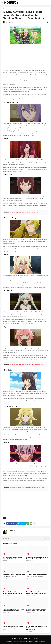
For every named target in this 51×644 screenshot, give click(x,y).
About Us (20, 638)
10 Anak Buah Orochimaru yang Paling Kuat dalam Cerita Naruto (36, 593)
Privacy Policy (28, 638)
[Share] (47, 22)
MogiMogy (12, 530)
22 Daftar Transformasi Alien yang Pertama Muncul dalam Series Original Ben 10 (37, 628)
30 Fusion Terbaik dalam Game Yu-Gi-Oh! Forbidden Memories (37, 575)
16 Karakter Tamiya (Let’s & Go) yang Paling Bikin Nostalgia (14, 575)
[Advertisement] (25, 57)
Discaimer (36, 638)
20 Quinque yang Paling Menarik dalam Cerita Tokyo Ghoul (13, 558)
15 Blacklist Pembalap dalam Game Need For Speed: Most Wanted (37, 558)
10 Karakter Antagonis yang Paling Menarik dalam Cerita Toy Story (37, 610)
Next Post (46, 538)
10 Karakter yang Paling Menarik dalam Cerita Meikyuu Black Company (27, 364)
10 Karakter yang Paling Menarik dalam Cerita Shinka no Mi (24, 212)
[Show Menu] (2, 2)
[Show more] (34, 523)
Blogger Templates (40, 641)
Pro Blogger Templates (19, 641)
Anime (9, 9)
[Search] (49, 2)
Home (4, 9)
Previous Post (6, 538)
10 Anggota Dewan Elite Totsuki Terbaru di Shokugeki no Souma (12, 593)
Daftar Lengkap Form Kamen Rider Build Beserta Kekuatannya (13, 610)
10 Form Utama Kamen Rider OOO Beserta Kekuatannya (13, 627)
